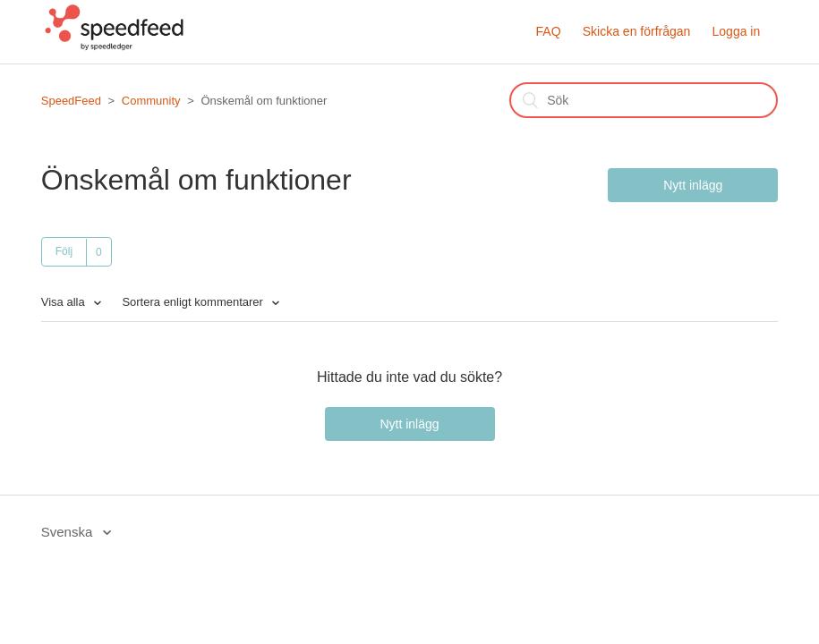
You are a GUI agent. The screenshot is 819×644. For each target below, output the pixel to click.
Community (151, 101)
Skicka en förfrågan (637, 31)
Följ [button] (64, 251)
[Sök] (644, 100)
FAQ (549, 31)
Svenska (69, 532)
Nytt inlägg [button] (693, 185)
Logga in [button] (737, 31)
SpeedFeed (71, 101)
